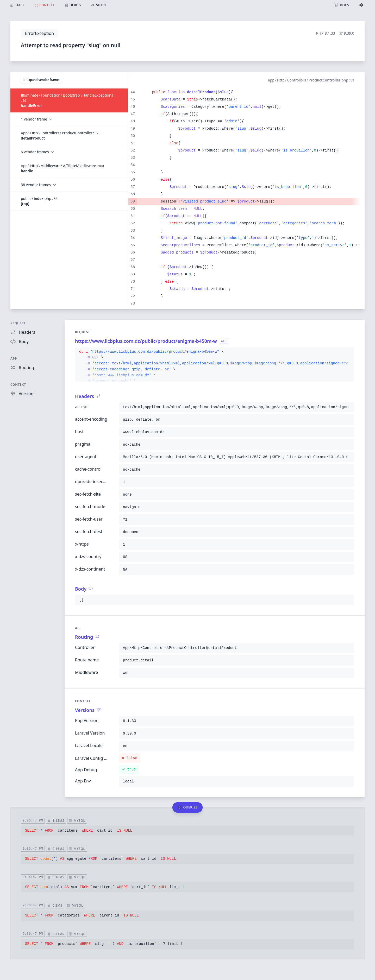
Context (18, 385)
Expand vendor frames (42, 80)
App (14, 359)
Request (18, 323)
